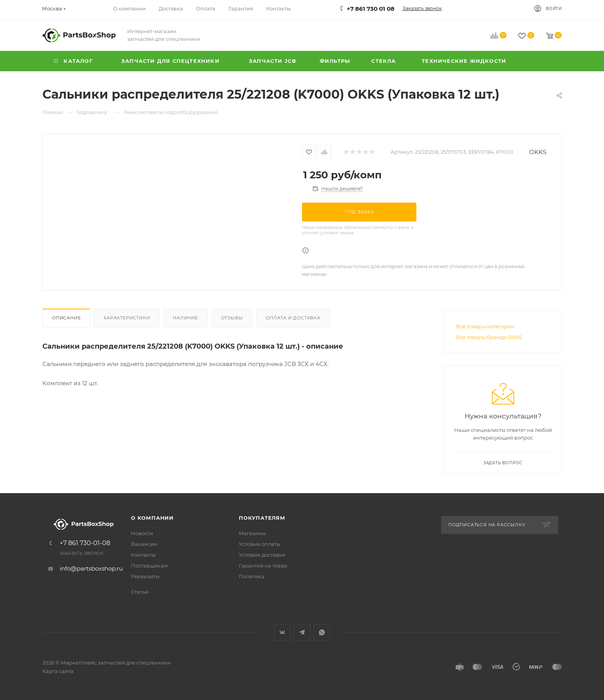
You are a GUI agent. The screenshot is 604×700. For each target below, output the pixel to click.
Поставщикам (149, 566)
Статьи (140, 592)
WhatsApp (322, 632)
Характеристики (127, 318)
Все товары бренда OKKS (489, 337)
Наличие (185, 318)
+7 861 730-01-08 (85, 543)
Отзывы (232, 318)
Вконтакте (283, 632)
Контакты (143, 555)
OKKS (538, 152)
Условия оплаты (260, 544)
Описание (66, 318)
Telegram (302, 632)
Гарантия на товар (263, 566)
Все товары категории (485, 326)
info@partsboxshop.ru (91, 568)
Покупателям (262, 518)
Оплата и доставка (293, 318)
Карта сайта (58, 671)
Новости (142, 533)
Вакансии (144, 544)
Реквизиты (145, 576)
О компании (152, 518)
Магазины (252, 533)
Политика (252, 576)
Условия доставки (262, 555)
